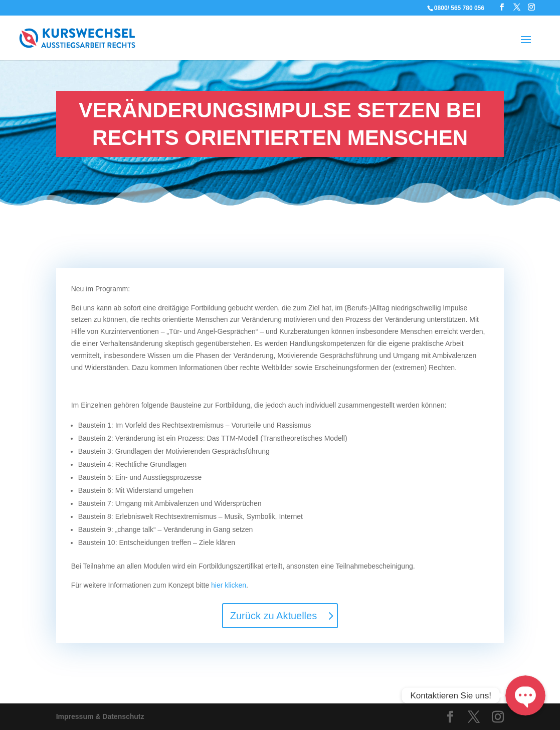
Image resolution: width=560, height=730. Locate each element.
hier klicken (229, 585)
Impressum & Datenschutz (100, 716)
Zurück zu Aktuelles (273, 616)
